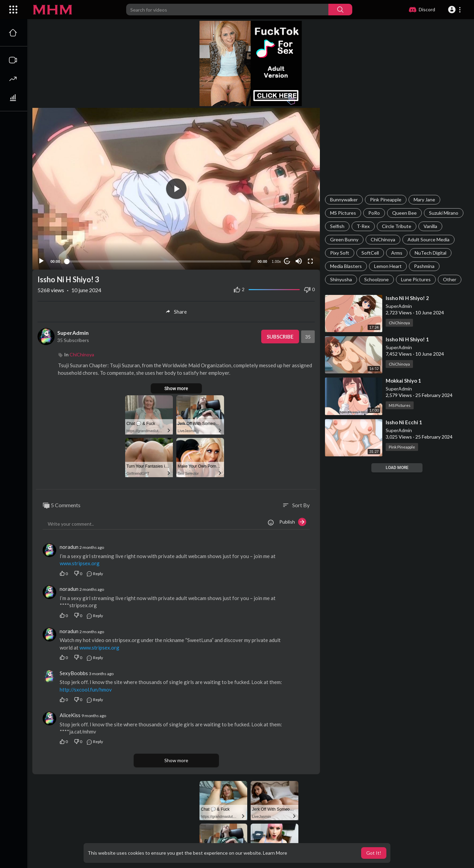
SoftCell (370, 253)
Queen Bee (404, 213)
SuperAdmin (399, 306)
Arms (397, 253)
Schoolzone (376, 279)
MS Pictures (343, 213)
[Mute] (299, 261)
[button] (455, 10)
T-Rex (363, 226)
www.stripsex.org (80, 563)
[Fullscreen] (310, 261)
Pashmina (424, 266)
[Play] (41, 261)
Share (176, 312)
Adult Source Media (428, 239)
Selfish (337, 226)
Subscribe (280, 337)
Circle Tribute (397, 226)
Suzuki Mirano (444, 213)
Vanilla (430, 226)
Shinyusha (341, 279)
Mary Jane (424, 200)
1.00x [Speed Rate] (276, 261)
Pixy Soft (340, 253)
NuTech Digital (431, 253)
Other (450, 279)
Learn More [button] (275, 853)
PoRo (374, 213)
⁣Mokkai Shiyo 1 (403, 381)
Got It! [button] (374, 853)
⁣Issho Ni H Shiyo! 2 (407, 298)
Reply (95, 574)
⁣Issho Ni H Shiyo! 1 (407, 339)
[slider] (159, 261)
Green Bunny (344, 239)
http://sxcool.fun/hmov (86, 689)
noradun (69, 547)
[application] (176, 189)
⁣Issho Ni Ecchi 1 (404, 422)
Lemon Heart (388, 266)
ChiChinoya (383, 239)
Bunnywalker (344, 200)
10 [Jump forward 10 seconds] (287, 261)
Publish (293, 522)
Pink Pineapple (386, 200)
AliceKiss (70, 715)
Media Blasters (346, 266)
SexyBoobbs (74, 673)
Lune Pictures (416, 279)
